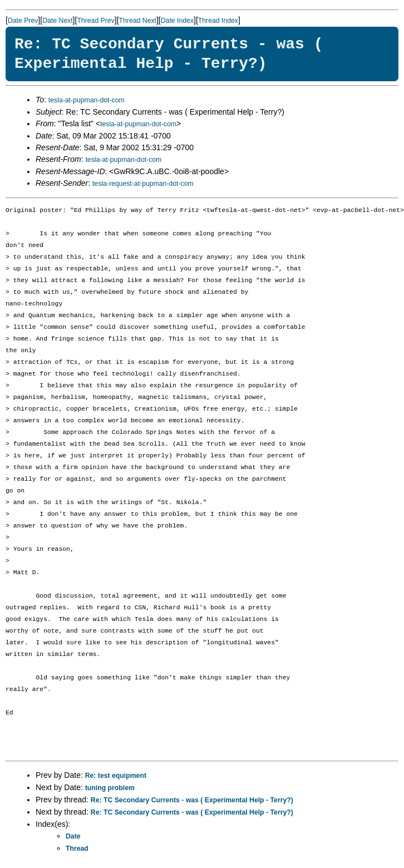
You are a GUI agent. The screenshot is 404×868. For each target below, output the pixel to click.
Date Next (57, 21)
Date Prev (23, 21)
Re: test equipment (116, 776)
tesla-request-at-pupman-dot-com (143, 184)
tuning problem (110, 788)
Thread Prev (95, 21)
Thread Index (218, 21)
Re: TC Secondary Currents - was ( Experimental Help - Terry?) (192, 800)
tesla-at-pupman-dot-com (87, 100)
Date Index (177, 21)
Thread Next (138, 21)
